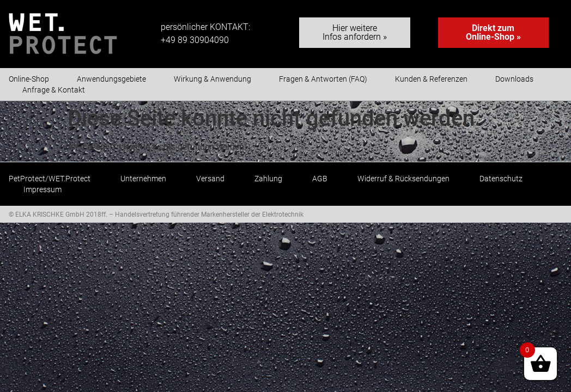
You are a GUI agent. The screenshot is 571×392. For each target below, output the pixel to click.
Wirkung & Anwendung (212, 79)
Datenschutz (501, 179)
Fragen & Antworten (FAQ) (323, 79)
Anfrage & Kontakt (54, 90)
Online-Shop (29, 79)
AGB (320, 179)
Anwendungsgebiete (111, 79)
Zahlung (268, 179)
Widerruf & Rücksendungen (403, 179)
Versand (210, 179)
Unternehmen (143, 179)
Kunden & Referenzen (431, 79)
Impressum (42, 189)
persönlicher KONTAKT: (205, 27)
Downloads (514, 79)
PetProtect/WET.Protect (50, 179)
